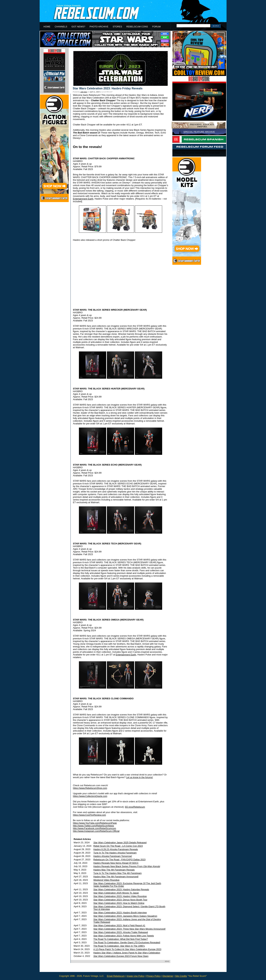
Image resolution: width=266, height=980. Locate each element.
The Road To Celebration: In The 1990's (119, 946)
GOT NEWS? (78, 27)
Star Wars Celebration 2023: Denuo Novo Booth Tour (120, 900)
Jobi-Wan (84, 92)
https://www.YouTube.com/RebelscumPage (95, 823)
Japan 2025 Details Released (120, 843)
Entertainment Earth (83, 199)
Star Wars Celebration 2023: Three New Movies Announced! (130, 929)
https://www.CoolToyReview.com (90, 815)
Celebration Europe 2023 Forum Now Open (121, 956)
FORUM (156, 27)
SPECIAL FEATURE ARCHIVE (199, 132)
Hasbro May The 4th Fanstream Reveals (114, 870)
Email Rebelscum (116, 976)
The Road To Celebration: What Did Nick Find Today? (121, 939)
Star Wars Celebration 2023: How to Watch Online (119, 903)
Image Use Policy (136, 976)
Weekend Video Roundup (106, 880)
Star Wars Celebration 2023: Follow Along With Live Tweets (124, 936)
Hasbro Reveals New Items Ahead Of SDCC (116, 863)
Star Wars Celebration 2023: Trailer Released (121, 932)
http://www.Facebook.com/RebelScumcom (95, 828)
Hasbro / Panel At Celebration (127, 953)
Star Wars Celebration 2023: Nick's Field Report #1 (119, 925)
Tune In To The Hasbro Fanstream (115, 853)
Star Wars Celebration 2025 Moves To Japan (116, 893)
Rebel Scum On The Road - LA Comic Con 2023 (118, 846)
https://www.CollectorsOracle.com (90, 796)
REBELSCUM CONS (137, 27)
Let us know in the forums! (139, 777)
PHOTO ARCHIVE (99, 27)
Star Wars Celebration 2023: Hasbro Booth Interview (120, 913)
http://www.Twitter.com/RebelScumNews (94, 826)
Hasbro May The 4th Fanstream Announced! (116, 877)
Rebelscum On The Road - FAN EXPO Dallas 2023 (120, 860)
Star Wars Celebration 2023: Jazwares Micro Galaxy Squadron (125, 916)
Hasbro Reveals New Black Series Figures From (127, 866)
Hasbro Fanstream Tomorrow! (113, 856)
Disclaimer (168, 976)
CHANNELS (61, 27)
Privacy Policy (154, 976)
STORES (117, 27)
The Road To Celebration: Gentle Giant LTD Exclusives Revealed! (127, 942)
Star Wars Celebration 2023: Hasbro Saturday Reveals (121, 889)
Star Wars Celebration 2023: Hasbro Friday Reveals (108, 88)
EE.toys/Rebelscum (135, 807)
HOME (47, 27)
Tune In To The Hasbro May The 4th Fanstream (118, 873)
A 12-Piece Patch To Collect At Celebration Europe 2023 (127, 949)
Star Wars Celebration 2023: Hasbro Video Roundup (120, 896)
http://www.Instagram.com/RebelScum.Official (96, 831)
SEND (167, 961)
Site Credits (181, 976)
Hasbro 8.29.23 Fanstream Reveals (116, 849)
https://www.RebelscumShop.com (90, 788)
